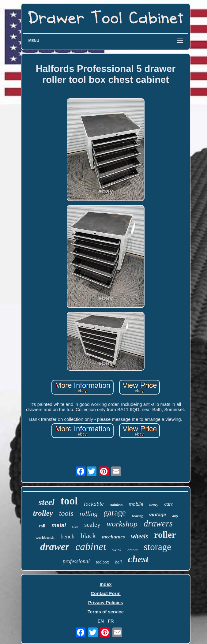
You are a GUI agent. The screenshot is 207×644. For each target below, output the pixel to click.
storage (158, 547)
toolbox (102, 562)
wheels (140, 536)
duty (175, 516)
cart (168, 504)
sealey (92, 525)
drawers (158, 523)
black (88, 536)
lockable (94, 504)
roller (165, 535)
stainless (116, 505)
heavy (154, 505)
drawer (55, 547)
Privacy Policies (106, 603)
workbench (45, 537)
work (117, 550)
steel (46, 502)
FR (111, 621)
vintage (158, 515)
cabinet (91, 547)
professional (76, 561)
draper (132, 550)
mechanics (113, 537)
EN (101, 621)
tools (66, 513)
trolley (43, 513)
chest (138, 559)
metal (59, 525)
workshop (122, 524)
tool (69, 501)
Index (105, 584)
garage (115, 513)
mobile (136, 504)
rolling (89, 513)
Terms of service (106, 612)
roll (42, 526)
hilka (75, 527)
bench (68, 536)
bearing (137, 516)
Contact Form (106, 593)
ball (119, 562)
